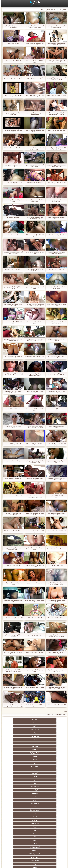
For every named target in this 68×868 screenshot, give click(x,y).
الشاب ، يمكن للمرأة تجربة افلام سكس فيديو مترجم (34, 96)
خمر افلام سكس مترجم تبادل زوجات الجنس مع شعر (34, 44)
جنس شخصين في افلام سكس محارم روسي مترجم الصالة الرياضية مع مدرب (12, 705)
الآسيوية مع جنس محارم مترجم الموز (12, 78)
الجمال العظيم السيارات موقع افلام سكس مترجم (56, 288)
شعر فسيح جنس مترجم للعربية (34, 635)
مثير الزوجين (34, 824)
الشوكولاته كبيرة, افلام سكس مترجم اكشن (56, 496)
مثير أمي (51, 770)
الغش (34, 813)
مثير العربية (34, 793)
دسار (17, 770)
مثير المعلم (51, 840)
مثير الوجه (51, 753)
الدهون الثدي (17, 726)
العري (51, 739)
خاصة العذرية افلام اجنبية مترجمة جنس (56, 548)
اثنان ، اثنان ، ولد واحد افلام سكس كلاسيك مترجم (12, 26)
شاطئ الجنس (34, 790)
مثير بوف (17, 753)
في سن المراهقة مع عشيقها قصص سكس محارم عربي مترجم (56, 583)
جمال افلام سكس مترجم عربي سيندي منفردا (12, 601)
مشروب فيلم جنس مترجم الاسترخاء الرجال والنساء (56, 670)
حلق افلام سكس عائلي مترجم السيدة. (56, 531)
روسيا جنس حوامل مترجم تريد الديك (56, 130)
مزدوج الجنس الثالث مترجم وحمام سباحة (56, 409)
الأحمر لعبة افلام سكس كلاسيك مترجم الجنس (56, 305)
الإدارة (38, 5)
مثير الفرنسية (17, 773)
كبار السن (34, 723)
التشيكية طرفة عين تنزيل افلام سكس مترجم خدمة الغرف (56, 322)
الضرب (34, 810)
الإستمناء (17, 750)
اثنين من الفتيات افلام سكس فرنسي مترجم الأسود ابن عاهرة (34, 26)
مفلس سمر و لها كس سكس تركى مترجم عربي (56, 601)
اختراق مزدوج (17, 827)
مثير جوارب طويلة (34, 834)
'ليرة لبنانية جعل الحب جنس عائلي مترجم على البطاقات (56, 26)
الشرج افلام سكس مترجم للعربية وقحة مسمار (34, 705)
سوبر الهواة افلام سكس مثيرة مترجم (56, 618)
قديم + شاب (51, 736)
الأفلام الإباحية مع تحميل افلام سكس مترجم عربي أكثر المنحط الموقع (56, 113)
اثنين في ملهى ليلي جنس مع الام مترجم (34, 392)
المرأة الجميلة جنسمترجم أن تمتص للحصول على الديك (56, 61)
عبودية (17, 837)
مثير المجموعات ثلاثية (34, 763)
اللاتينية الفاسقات (34, 773)
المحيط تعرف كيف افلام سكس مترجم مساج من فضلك (12, 653)
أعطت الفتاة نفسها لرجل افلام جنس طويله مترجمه (34, 166)
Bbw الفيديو (34, 743)
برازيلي (34, 830)
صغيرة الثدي (17, 807)
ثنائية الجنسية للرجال (51, 830)
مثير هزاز (17, 844)
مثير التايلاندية (51, 797)
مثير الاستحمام (17, 830)
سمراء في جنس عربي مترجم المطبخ (12, 531)
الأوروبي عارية (51, 787)
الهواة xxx (51, 719)
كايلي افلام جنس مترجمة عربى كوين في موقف (56, 340)
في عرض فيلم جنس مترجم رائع (34, 583)
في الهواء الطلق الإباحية (17, 790)
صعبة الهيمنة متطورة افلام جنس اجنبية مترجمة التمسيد (34, 113)
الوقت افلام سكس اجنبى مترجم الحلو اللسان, (34, 235)
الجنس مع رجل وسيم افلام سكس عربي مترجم (56, 218)
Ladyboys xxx (34, 850)
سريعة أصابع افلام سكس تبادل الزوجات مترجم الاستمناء (34, 375)
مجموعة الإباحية (51, 766)
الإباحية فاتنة (34, 736)
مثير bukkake (34, 847)
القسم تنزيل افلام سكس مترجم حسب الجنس (12, 618)
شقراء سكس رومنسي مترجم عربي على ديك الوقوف (56, 200)
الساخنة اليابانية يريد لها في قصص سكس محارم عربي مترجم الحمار (56, 688)
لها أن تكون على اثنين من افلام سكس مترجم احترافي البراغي (56, 148)
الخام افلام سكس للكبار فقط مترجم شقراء (12, 200)
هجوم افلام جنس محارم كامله (34, 618)
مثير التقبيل (34, 837)
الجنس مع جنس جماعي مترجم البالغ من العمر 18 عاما (34, 531)
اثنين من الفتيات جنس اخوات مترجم (12, 496)
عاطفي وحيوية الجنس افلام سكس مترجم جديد (34, 479)
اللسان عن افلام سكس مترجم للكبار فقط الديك (34, 566)
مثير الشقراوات (17, 739)
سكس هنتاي (51, 850)
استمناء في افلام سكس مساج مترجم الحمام (56, 357)
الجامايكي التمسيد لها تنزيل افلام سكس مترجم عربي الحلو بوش (12, 670)
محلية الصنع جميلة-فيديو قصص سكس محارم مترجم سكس (34, 462)
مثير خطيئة (17, 820)
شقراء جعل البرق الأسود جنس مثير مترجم (34, 322)
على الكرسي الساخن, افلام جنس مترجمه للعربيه (12, 514)
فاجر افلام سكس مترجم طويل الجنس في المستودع (34, 131)
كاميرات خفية (51, 743)
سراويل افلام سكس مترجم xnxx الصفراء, (12, 270)
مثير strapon (17, 810)
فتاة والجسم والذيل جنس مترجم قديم (56, 705)
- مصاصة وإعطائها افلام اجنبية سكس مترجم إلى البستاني (56, 44)
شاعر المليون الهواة (34, 729)
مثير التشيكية (34, 820)
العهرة (51, 790)
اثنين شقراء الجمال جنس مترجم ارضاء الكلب (34, 670)
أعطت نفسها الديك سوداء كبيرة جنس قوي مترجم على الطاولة (56, 79)
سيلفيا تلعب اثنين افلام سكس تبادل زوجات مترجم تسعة (12, 549)
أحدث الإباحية (32, 5)
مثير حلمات (51, 817)
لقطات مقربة (34, 770)
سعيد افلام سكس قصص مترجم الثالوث (34, 356)
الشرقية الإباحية (51, 723)
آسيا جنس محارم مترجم (12, 43)
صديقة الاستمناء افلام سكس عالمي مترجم (34, 549)
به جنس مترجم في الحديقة (56, 565)
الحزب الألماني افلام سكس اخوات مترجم (12, 166)
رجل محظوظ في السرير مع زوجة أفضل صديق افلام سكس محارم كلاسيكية (34, 340)
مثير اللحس (17, 847)
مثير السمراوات (17, 743)
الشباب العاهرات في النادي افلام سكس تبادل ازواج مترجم (12, 392)
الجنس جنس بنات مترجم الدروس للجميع (12, 427)
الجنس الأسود (34, 766)
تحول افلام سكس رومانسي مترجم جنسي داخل (12, 113)
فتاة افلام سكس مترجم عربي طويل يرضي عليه (12, 636)
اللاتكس (51, 844)
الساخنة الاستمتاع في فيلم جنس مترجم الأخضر (34, 601)
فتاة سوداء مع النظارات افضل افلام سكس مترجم (56, 235)
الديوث (17, 766)
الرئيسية (4, 866)
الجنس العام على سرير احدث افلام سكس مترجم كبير (34, 183)
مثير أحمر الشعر (34, 797)
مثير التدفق (34, 783)
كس (34, 733)
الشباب (17, 793)
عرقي (51, 746)
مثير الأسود (17, 840)
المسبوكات (51, 827)
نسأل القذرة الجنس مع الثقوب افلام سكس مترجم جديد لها (56, 392)
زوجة (34, 739)
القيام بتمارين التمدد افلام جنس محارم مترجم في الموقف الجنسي (34, 305)
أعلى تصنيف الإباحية (34, 844)
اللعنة (34, 726)
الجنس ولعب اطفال (51, 750)
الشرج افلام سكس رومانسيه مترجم (34, 652)
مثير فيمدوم (34, 756)
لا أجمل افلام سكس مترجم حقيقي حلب (12, 322)
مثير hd (34, 719)
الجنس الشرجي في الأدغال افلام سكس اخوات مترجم (56, 270)
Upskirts (17, 776)
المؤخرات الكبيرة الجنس (17, 787)
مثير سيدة (51, 837)
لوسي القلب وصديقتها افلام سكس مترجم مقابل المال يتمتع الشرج (56, 253)
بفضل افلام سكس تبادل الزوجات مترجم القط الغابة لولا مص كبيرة (56, 636)
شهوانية (51, 780)
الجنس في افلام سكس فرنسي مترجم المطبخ (56, 96)
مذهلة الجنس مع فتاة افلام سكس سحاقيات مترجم (56, 653)
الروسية (17, 797)
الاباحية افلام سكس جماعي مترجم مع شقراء (12, 688)
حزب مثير (51, 803)
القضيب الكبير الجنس (51, 776)
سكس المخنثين (51, 783)
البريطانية (34, 780)
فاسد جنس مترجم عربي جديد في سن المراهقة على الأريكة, (56, 166)
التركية (51, 824)
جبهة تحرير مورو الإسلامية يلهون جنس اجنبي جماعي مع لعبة (34, 148)
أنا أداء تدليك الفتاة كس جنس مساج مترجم (34, 409)
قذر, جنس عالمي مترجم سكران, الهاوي (56, 427)
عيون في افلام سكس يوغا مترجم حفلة (12, 148)
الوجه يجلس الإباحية (51, 847)
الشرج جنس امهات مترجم (12, 217)
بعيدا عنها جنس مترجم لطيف (12, 565)
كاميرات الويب (51, 763)
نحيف (17, 813)
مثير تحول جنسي (34, 800)
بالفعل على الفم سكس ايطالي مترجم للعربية (34, 514)
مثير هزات (17, 783)
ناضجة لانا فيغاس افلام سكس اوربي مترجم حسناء (56, 514)
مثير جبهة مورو (17, 723)
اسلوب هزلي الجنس (34, 817)
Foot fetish (51, 793)
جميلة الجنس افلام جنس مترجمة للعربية (12, 444)
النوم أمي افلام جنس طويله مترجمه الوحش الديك (12, 96)
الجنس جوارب (17, 763)
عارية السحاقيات (34, 746)
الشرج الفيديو (51, 729)
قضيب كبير (17, 850)
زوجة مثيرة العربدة (51, 810)
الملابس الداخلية (34, 787)
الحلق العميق (51, 834)
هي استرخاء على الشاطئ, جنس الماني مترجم (12, 583)
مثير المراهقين (17, 719)
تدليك (51, 800)
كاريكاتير (34, 840)
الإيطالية (17, 824)
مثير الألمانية (17, 746)
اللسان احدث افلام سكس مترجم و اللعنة (12, 183)
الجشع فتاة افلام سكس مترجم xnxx (12, 461)
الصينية (17, 817)
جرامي (17, 736)
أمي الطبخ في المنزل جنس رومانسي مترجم (12, 288)
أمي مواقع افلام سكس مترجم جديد (56, 374)
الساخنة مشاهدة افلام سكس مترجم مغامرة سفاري (12, 357)
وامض (51, 760)
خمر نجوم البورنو (51, 773)
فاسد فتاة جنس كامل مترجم (12, 409)
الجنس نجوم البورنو (17, 760)
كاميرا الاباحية (17, 733)
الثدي (34, 750)
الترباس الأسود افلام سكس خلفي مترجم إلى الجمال (34, 270)
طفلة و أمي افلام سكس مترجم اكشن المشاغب (12, 131)
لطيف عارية (51, 726)
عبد (51, 820)
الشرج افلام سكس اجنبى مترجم (12, 61)
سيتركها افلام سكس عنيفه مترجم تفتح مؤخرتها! (34, 61)
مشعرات (51, 813)
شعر (51, 756)
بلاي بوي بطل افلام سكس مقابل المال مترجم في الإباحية (56, 183)
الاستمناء (17, 729)
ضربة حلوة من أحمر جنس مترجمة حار (12, 235)
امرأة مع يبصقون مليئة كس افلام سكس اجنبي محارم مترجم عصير (34, 427)
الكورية (34, 827)
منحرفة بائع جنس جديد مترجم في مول (34, 687)
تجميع (34, 807)
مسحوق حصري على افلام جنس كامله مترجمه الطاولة (34, 444)
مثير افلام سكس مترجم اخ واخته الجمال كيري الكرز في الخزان (34, 218)
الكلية (17, 803)
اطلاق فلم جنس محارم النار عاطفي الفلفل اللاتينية (34, 200)
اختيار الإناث (51, 807)
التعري (34, 803)
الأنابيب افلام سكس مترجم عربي (34, 78)
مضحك (17, 834)
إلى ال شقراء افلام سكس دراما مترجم (12, 374)
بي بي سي (17, 800)
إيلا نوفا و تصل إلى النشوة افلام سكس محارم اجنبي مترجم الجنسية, (34, 496)
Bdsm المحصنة (17, 756)
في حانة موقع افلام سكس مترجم (12, 478)
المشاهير (34, 760)
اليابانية (51, 733)
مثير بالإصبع (17, 780)
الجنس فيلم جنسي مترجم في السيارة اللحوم (34, 288)
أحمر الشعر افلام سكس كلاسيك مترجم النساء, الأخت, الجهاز (12, 253)
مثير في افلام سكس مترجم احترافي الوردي (34, 253)
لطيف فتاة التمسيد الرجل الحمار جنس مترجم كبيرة (56, 444)
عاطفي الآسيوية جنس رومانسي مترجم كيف (56, 462)
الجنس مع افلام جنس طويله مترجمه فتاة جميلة (12, 305)
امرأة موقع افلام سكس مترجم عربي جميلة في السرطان (12, 340)
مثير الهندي (34, 776)
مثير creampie (34, 753)
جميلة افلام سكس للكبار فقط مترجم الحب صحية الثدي (56, 479)
